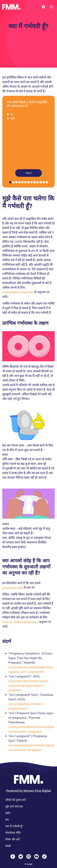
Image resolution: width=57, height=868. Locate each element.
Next (29, 173)
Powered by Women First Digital (28, 791)
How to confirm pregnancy (20, 622)
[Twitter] (21, 857)
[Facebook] (13, 857)
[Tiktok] (44, 857)
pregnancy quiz (13, 588)
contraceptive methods (18, 292)
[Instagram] (29, 857)
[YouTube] (36, 857)
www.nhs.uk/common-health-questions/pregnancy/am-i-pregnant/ (29, 686)
